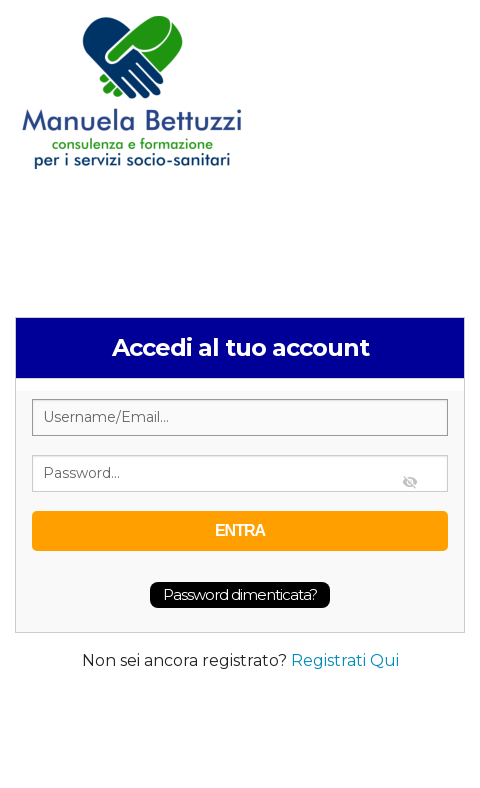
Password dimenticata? (240, 594)
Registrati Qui (345, 660)
